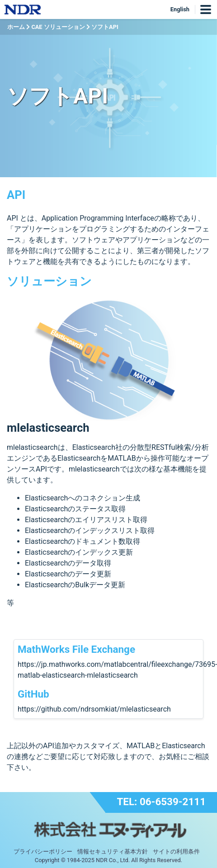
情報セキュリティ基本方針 (113, 851)
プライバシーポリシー (43, 851)
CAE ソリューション (58, 27)
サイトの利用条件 (176, 851)
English (180, 9)
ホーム (16, 27)
